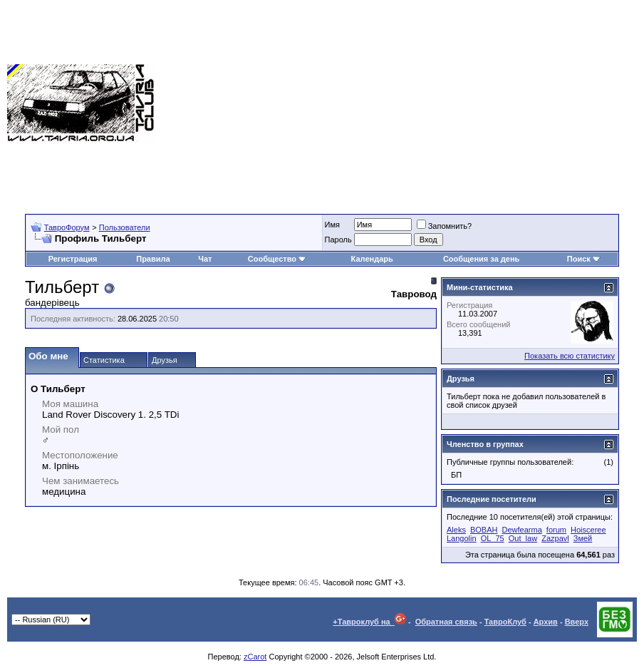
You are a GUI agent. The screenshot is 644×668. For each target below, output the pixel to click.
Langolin (462, 538)
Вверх (577, 622)
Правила (153, 259)
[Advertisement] (399, 103)
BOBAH (484, 530)
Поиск (584, 259)
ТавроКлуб (505, 622)
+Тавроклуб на (369, 622)
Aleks (456, 530)
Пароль (338, 240)
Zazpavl (555, 538)
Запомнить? (445, 226)
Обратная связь (446, 622)
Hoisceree (588, 530)
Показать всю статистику (570, 356)
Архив (546, 622)
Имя (332, 225)
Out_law (523, 538)
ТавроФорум (67, 227)
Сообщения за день (481, 259)
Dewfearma (522, 530)
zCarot (255, 657)
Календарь (372, 259)
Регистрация (73, 259)
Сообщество (277, 259)
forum (556, 530)
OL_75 (493, 538)
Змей (583, 538)
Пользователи (125, 227)
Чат (205, 259)
